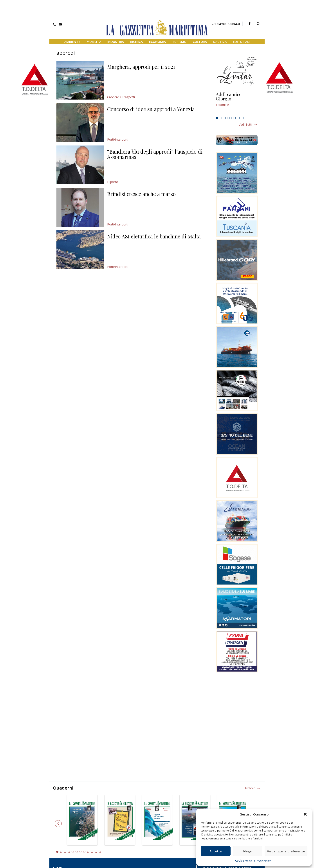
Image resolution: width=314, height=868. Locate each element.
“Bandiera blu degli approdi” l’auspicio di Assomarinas (155, 154)
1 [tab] (217, 118)
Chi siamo (219, 24)
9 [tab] (88, 852)
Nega (247, 851)
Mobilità (94, 42)
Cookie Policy (244, 861)
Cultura (200, 42)
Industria (116, 42)
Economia (157, 42)
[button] (305, 814)
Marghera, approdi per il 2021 (141, 67)
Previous (58, 824)
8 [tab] (244, 118)
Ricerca (136, 42)
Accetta (216, 851)
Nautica (220, 42)
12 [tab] (100, 852)
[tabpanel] (237, 104)
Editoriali (241, 42)
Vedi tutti (245, 124)
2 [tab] (221, 118)
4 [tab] (229, 118)
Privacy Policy (262, 861)
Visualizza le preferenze (286, 851)
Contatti (234, 24)
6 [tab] (236, 118)
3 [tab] (225, 118)
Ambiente (72, 42)
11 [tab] (96, 852)
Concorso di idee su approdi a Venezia (151, 109)
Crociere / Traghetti (121, 97)
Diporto (113, 182)
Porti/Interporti (118, 139)
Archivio (250, 788)
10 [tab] (92, 852)
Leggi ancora (237, 104)
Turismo (179, 42)
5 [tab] (233, 118)
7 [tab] (240, 118)
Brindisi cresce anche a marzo (141, 194)
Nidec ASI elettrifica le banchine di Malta (154, 236)
